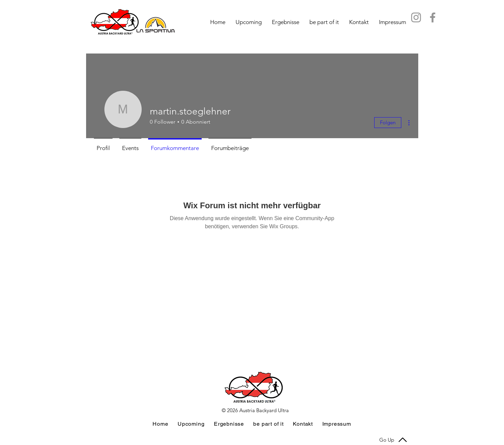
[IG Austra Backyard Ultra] (416, 17)
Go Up (387, 440)
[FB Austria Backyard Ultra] (433, 17)
